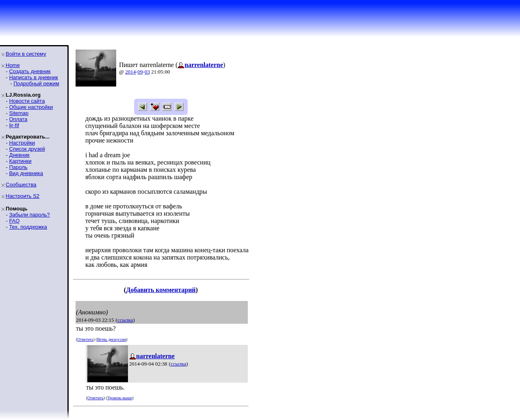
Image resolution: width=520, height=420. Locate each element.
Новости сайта (27, 101)
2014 (130, 72)
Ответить (85, 339)
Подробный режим (36, 83)
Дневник (19, 155)
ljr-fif (14, 125)
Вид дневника (26, 173)
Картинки (20, 161)
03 (147, 72)
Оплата (18, 119)
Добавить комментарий (161, 290)
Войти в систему (26, 54)
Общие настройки (31, 107)
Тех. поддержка (28, 227)
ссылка (125, 320)
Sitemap (19, 113)
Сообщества (21, 185)
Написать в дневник (33, 77)
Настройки (22, 143)
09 (140, 72)
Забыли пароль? (29, 215)
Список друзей (27, 149)
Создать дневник (30, 71)
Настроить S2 (23, 196)
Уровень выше (120, 398)
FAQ (14, 221)
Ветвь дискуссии (112, 339)
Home (13, 65)
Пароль (18, 167)
